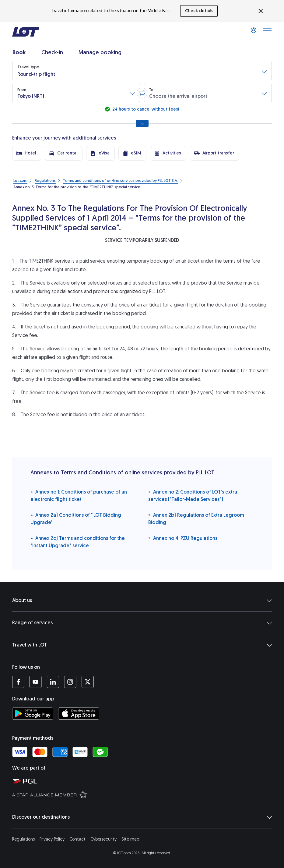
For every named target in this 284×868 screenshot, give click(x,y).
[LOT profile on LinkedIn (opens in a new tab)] (53, 682)
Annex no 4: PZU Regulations (183, 538)
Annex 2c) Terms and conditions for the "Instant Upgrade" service (78, 542)
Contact (77, 839)
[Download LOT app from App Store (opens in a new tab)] (79, 714)
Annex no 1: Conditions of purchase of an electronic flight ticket (79, 495)
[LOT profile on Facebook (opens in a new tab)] (18, 682)
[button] (142, 71)
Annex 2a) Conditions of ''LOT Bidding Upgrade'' (76, 518)
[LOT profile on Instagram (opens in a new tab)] (70, 682)
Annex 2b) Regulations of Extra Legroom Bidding (196, 518)
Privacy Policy (52, 839)
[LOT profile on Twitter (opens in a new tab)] (88, 682)
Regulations (23, 839)
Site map (130, 839)
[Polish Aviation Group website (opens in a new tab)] (145, 781)
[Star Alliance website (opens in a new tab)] (145, 794)
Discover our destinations (142, 817)
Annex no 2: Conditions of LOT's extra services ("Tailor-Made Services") (193, 495)
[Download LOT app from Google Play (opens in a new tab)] (33, 714)
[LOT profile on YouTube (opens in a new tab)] (35, 682)
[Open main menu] (267, 32)
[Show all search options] (142, 123)
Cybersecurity (103, 839)
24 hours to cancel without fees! (145, 109)
